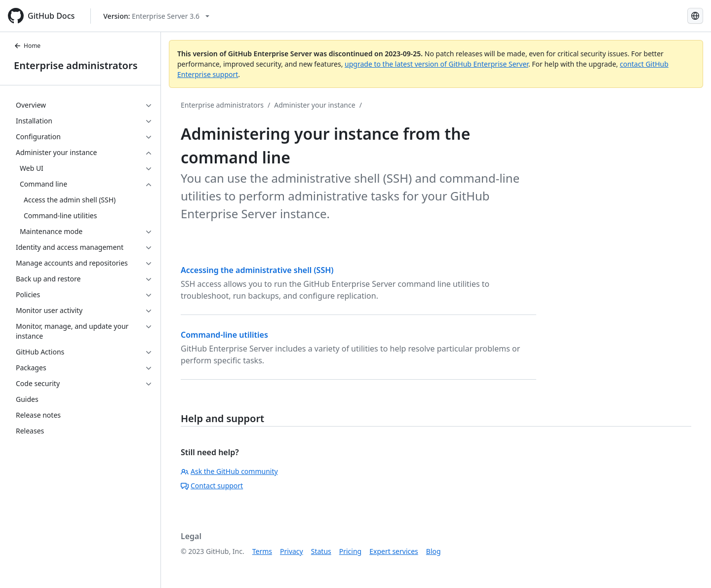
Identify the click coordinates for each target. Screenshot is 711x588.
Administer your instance (315, 105)
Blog (434, 551)
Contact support (212, 486)
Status (321, 551)
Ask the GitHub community (229, 471)
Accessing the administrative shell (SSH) (257, 270)
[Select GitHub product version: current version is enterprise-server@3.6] (156, 16)
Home (27, 46)
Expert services (394, 551)
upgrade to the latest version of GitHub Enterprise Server (436, 64)
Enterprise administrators (76, 65)
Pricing (350, 551)
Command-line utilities (224, 335)
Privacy (292, 551)
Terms (262, 551)
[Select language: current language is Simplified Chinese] (695, 16)
